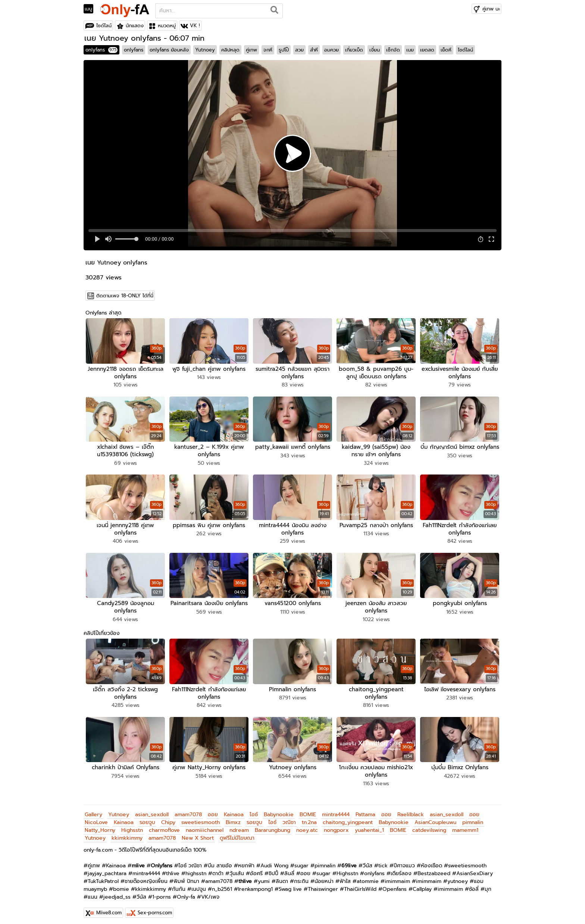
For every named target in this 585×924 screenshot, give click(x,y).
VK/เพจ (210, 893)
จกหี (268, 50)
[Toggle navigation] (91, 9)
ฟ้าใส (345, 878)
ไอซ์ (254, 811)
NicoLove (96, 819)
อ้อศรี (256, 870)
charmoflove (164, 826)
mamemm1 (465, 826)
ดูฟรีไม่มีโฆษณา (237, 834)
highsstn (196, 870)
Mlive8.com (109, 909)
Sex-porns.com (155, 909)
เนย (410, 50)
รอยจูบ (147, 819)
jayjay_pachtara (107, 870)
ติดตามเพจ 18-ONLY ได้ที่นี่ (125, 296)
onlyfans (101, 50)
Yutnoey (205, 50)
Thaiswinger (323, 885)
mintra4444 (336, 811)
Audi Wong (274, 862)
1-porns (162, 893)
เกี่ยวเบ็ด (354, 50)
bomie (121, 885)
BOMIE (308, 811)
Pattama (365, 811)
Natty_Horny (100, 826)
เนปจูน (199, 885)
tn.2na (309, 819)
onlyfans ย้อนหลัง (169, 50)
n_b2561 (222, 885)
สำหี (314, 50)
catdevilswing (429, 826)
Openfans (395, 885)
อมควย (331, 50)
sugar (301, 862)
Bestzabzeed (434, 870)
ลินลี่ (289, 870)
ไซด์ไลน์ (104, 26)
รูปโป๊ (284, 50)
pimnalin (473, 819)
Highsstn (132, 826)
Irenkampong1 (255, 885)
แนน (93, 893)
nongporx (336, 826)
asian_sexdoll (152, 811)
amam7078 (188, 811)
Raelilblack (411, 811)
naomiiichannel (205, 826)
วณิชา (289, 819)
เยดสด (427, 50)
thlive (173, 870)
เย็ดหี (446, 50)
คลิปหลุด (230, 50)
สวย (299, 50)
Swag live (290, 885)
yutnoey (458, 878)
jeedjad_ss (117, 893)
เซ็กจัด (393, 50)
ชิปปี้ (273, 870)
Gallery (93, 811)
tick (383, 862)
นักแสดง (135, 26)
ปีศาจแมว (404, 862)
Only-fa (186, 893)
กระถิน (301, 878)
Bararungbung (273, 826)
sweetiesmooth (201, 819)
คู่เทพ (251, 50)
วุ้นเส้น (237, 870)
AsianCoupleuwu (435, 819)
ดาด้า (218, 870)
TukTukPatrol (103, 878)
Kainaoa (234, 811)
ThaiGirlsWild (360, 885)
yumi (264, 878)
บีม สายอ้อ (220, 862)
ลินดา (282, 878)
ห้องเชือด (431, 862)
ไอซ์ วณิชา (190, 862)
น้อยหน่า (324, 878)
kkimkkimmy (127, 834)
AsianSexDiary (475, 870)
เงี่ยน (375, 50)
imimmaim (397, 878)
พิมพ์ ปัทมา (186, 878)
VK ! (195, 26)
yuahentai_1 (369, 826)
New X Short (198, 834)
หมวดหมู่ (167, 26)
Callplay (422, 885)
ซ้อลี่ (474, 885)
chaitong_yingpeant (348, 819)
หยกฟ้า (246, 862)
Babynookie (279, 811)
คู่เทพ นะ (491, 9)
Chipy (168, 819)
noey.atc (307, 826)
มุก (488, 885)
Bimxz (233, 819)
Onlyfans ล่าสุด (103, 313)
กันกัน (179, 885)
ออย (213, 811)
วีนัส (367, 862)
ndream (239, 826)
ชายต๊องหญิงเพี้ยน (146, 878)
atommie (368, 878)
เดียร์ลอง (401, 870)
